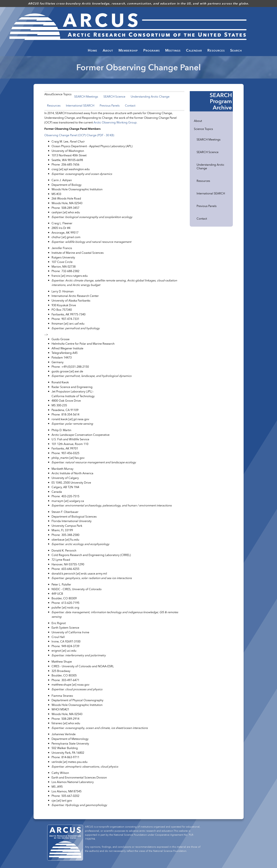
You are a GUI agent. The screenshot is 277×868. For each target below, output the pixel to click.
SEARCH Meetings (86, 97)
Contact (130, 105)
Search (236, 50)
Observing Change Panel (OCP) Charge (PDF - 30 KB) (79, 135)
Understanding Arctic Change (150, 97)
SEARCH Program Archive (221, 101)
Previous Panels (110, 105)
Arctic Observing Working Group (115, 122)
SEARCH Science (114, 97)
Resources (54, 105)
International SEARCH (80, 105)
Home (93, 50)
